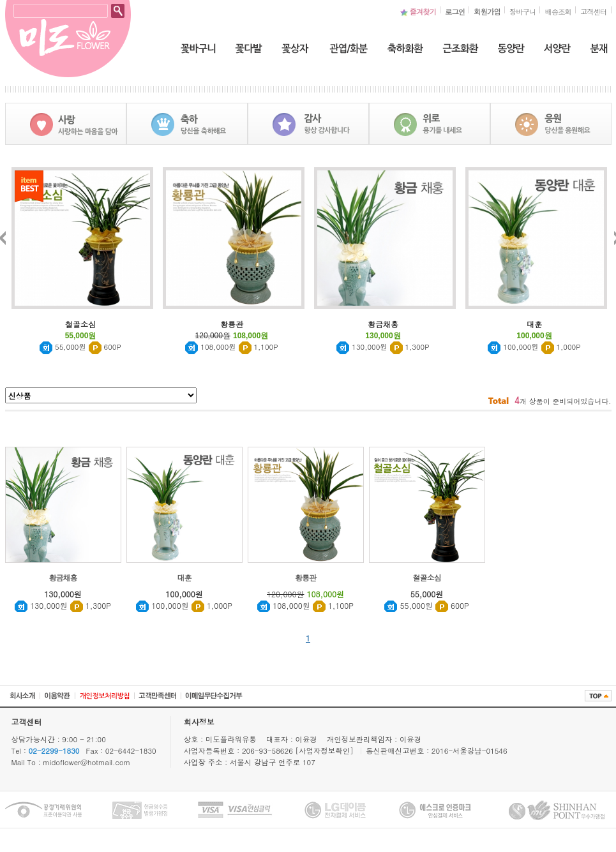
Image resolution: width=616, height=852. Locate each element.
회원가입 (487, 11)
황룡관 (305, 577)
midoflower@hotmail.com (86, 762)
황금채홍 (63, 577)
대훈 (184, 577)
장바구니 (523, 11)
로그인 (455, 11)
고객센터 (594, 11)
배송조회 (558, 11)
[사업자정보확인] (326, 751)
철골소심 (427, 577)
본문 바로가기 (0, 0)
